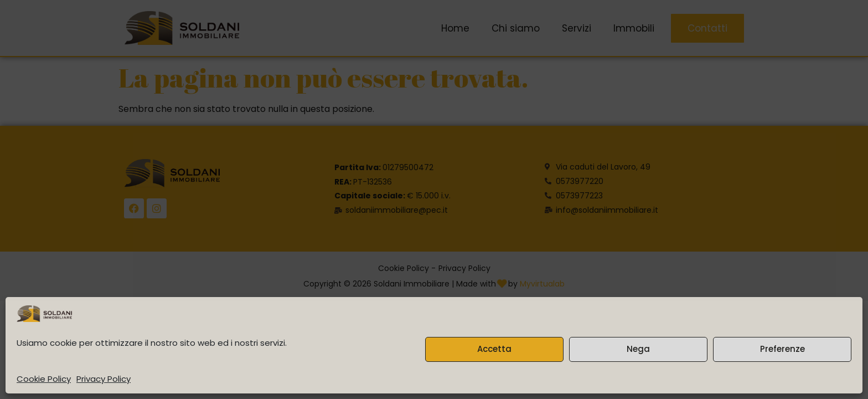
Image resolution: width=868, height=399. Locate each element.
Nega (638, 349)
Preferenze (782, 349)
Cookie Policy (44, 379)
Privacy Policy (104, 379)
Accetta (494, 349)
